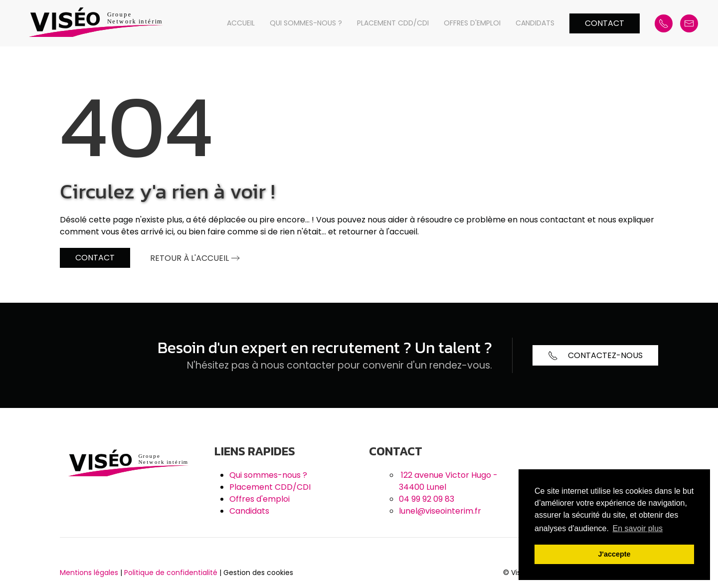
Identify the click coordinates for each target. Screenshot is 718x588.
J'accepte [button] (614, 554)
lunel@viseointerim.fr (440, 511)
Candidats (535, 23)
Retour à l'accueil (189, 258)
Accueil (241, 23)
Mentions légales (89, 573)
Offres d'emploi (472, 23)
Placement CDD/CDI (393, 23)
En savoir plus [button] (638, 528)
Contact (605, 23)
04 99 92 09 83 (427, 499)
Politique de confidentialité (171, 573)
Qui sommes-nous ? (306, 23)
